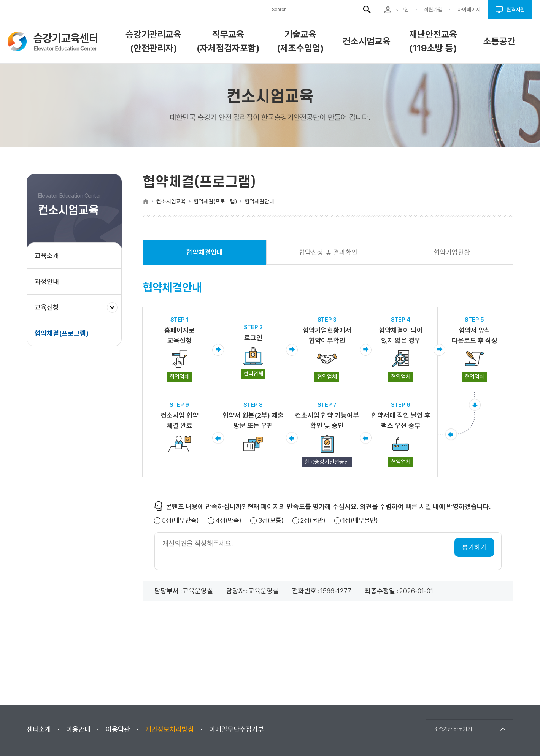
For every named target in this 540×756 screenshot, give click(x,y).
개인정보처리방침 (170, 729)
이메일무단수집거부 (237, 729)
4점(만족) (229, 521)
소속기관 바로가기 (453, 729)
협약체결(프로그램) (62, 333)
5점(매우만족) (180, 521)
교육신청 (50, 311)
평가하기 (474, 547)
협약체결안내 (205, 256)
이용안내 (78, 729)
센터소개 (39, 729)
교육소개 (47, 256)
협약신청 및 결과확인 (328, 252)
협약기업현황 (452, 252)
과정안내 (47, 281)
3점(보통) (271, 521)
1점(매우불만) (360, 521)
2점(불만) (313, 521)
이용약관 (118, 729)
